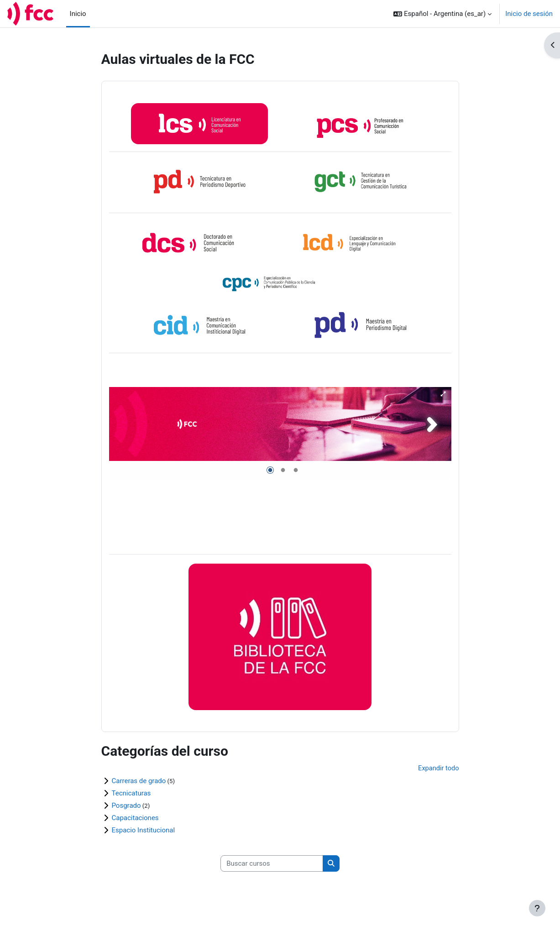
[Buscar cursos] (272, 865)
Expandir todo (438, 769)
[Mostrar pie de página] (537, 908)
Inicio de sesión (529, 14)
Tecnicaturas (131, 794)
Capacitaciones (135, 819)
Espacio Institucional (144, 831)
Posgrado (126, 806)
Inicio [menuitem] (78, 14)
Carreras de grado (139, 782)
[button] (442, 14)
